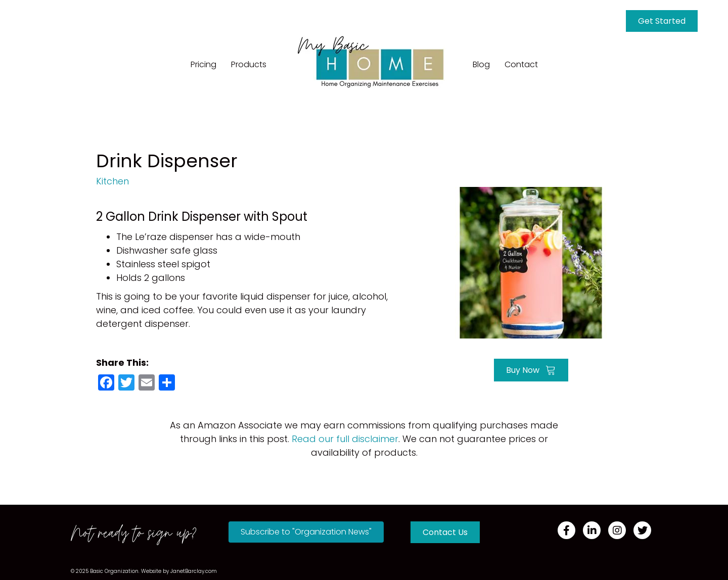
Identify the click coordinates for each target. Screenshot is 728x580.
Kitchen (112, 181)
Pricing (203, 64)
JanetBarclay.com (194, 571)
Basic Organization (114, 571)
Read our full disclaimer (345, 439)
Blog (481, 64)
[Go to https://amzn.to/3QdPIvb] (531, 261)
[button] (306, 532)
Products (249, 64)
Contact (521, 64)
